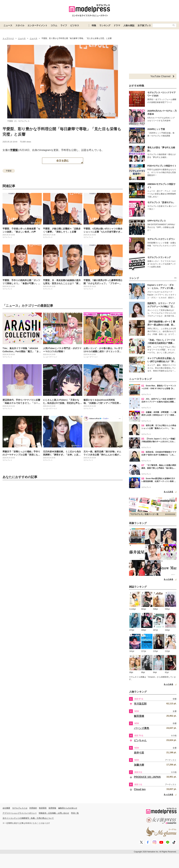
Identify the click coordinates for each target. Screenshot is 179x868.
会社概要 (6, 808)
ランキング (105, 25)
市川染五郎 (140, 704)
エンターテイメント (37, 25)
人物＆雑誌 (129, 25)
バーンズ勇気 (142, 728)
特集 (94, 25)
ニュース (8, 25)
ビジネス (75, 25)
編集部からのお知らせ (68, 808)
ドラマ (117, 25)
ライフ (64, 25)
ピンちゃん (140, 740)
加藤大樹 (139, 765)
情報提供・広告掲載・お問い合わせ (54, 813)
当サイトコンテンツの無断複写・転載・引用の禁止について (28, 818)
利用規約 (33, 808)
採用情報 (52, 808)
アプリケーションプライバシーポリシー (20, 813)
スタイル (20, 25)
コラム (54, 25)
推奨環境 (43, 808)
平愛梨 (14, 150)
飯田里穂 (139, 716)
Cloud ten (140, 789)
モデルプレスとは (20, 808)
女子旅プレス (144, 25)
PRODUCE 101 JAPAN (147, 777)
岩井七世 (139, 753)
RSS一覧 (75, 813)
